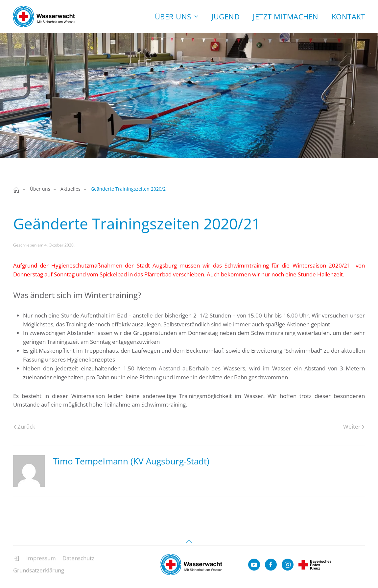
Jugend (225, 16)
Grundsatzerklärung (39, 573)
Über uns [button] (177, 16)
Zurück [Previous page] (24, 426)
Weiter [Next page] (354, 426)
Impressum (41, 561)
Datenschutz (78, 561)
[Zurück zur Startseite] (44, 16)
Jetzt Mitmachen (286, 16)
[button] (189, 544)
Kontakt (348, 16)
